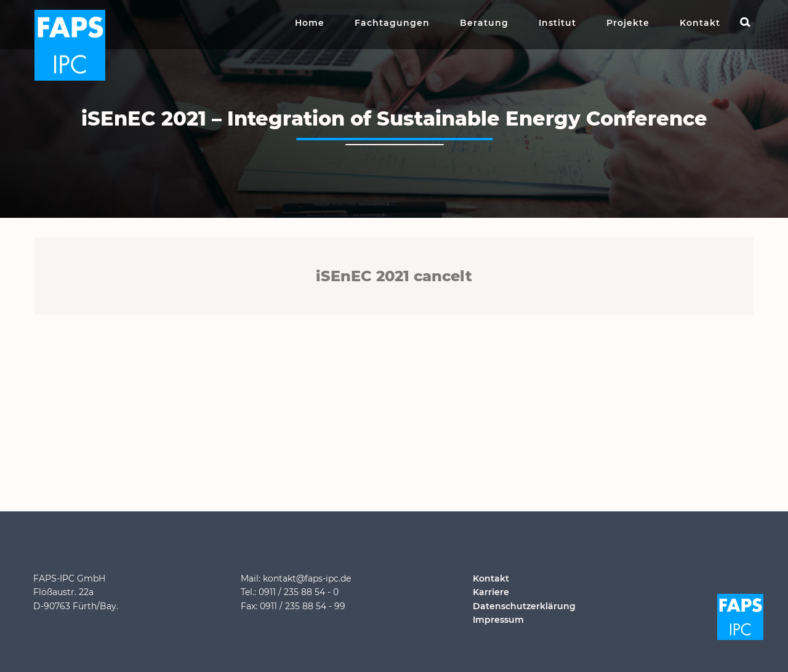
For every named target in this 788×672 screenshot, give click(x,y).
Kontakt (700, 23)
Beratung (484, 23)
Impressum (498, 620)
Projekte (628, 23)
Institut (557, 23)
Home (310, 23)
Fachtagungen (392, 23)
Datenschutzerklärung (524, 606)
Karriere (491, 592)
